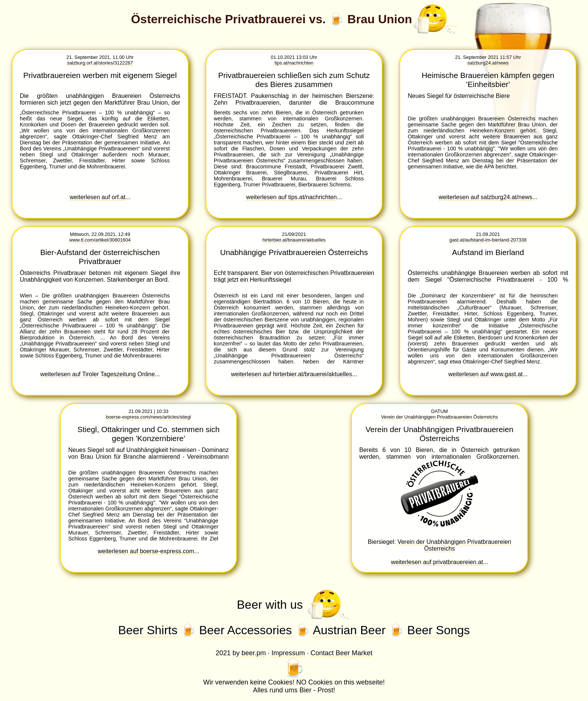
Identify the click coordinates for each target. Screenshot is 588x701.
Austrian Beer (349, 630)
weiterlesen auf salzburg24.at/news (486, 197)
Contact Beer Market (341, 653)
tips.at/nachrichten (294, 63)
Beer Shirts (148, 630)
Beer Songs (439, 630)
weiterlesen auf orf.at (98, 197)
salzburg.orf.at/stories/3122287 (100, 63)
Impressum (288, 653)
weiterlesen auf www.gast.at (485, 374)
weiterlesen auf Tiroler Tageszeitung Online (97, 374)
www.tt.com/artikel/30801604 (100, 240)
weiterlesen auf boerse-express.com (146, 551)
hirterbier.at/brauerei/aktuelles (294, 240)
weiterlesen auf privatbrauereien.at (437, 562)
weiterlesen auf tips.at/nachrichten (291, 197)
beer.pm (254, 653)
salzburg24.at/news (488, 63)
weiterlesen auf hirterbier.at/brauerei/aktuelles (292, 374)
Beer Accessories (245, 630)
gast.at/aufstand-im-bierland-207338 (488, 240)
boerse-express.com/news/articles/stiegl (149, 417)
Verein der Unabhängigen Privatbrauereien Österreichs (439, 417)
